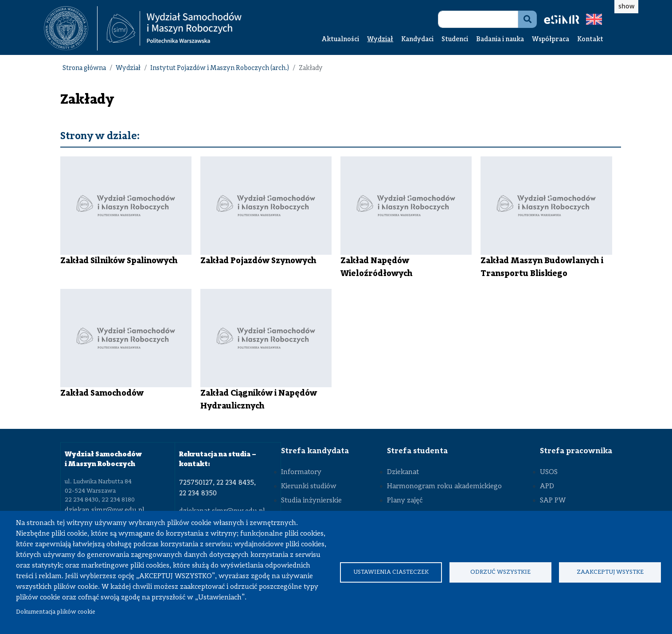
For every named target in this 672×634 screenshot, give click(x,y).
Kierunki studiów (309, 486)
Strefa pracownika (576, 451)
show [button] (626, 6)
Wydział (380, 40)
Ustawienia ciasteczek (391, 572)
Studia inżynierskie (311, 501)
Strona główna (84, 68)
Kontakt (590, 40)
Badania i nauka (500, 40)
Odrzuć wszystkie (500, 572)
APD (547, 486)
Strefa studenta (417, 451)
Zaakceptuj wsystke (610, 572)
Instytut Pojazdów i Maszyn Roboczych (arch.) (220, 68)
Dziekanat (403, 472)
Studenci (455, 40)
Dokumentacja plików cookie (56, 612)
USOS (549, 472)
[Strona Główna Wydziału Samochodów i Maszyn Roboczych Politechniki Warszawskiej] (174, 29)
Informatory (301, 472)
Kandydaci (417, 40)
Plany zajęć (405, 501)
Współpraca (551, 40)
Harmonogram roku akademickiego (444, 486)
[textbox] (71, 28)
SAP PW (553, 501)
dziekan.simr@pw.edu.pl (105, 510)
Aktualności (340, 40)
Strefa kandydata (315, 451)
